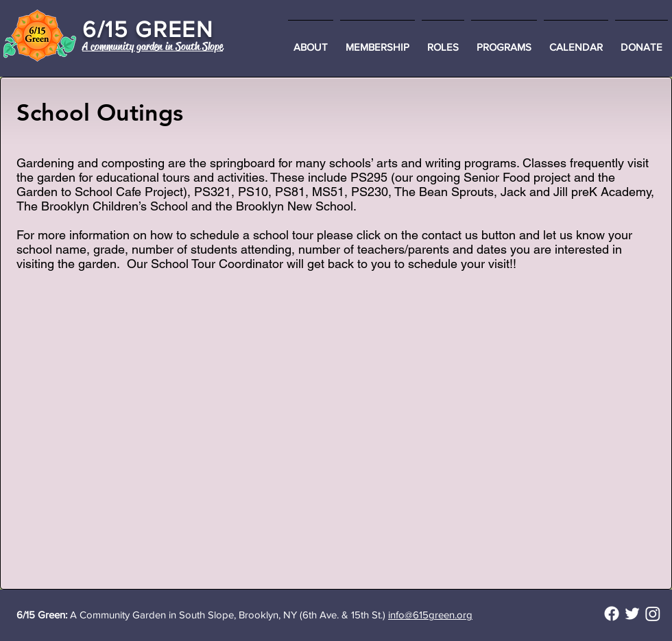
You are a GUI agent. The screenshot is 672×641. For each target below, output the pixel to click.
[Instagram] (653, 614)
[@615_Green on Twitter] (632, 614)
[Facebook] (612, 614)
